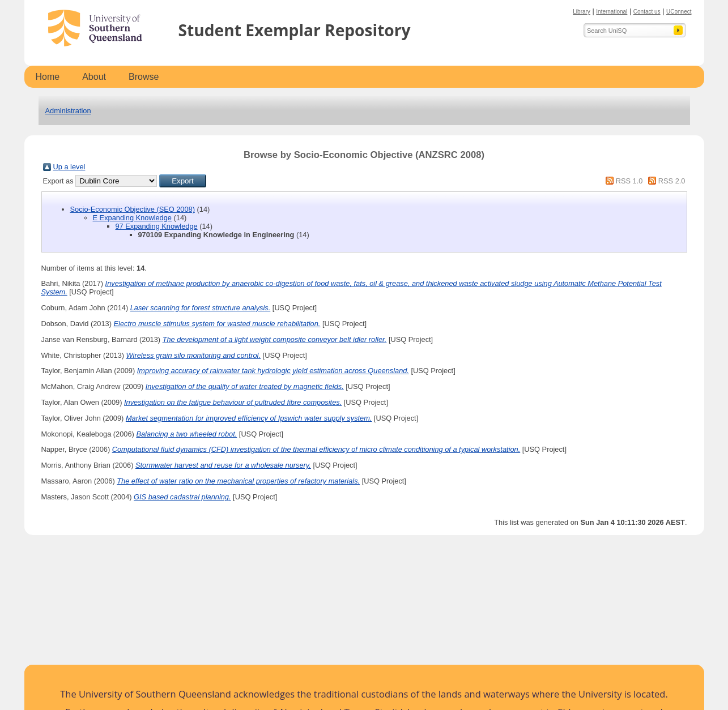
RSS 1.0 (629, 181)
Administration (68, 111)
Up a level (69, 167)
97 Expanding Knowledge (157, 226)
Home (48, 77)
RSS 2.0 (672, 181)
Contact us (647, 12)
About (94, 77)
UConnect (679, 12)
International (612, 12)
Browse (144, 77)
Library (582, 12)
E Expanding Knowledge (132, 218)
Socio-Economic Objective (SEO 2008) (133, 209)
